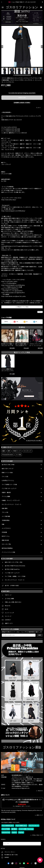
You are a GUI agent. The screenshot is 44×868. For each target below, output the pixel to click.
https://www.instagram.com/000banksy (13, 285)
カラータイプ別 (6, 544)
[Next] (42, 47)
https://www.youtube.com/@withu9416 (13, 293)
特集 (3, 524)
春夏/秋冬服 (5, 540)
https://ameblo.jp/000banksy (10, 289)
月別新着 (4, 532)
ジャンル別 (5, 477)
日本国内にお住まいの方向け (22, 103)
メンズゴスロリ (6, 528)
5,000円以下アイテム (8, 481)
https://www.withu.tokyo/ (9, 200)
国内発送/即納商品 (7, 548)
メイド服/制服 (6, 516)
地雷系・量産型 (6, 492)
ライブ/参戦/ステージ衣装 (9, 485)
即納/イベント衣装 (7, 473)
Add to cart (22, 98)
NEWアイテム (6, 536)
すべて (6, 322)
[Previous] (2, 47)
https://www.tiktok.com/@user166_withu (13, 296)
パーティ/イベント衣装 (8, 552)
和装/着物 (5, 508)
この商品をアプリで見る (22, 307)
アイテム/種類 (6, 496)
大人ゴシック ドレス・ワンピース (11, 504)
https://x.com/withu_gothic (9, 282)
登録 (40, 635)
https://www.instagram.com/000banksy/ (13, 211)
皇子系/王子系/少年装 (8, 465)
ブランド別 (5, 512)
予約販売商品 (6, 520)
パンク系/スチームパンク (9, 489)
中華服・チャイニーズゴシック (11, 500)
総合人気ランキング (8, 469)
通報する (40, 312)
